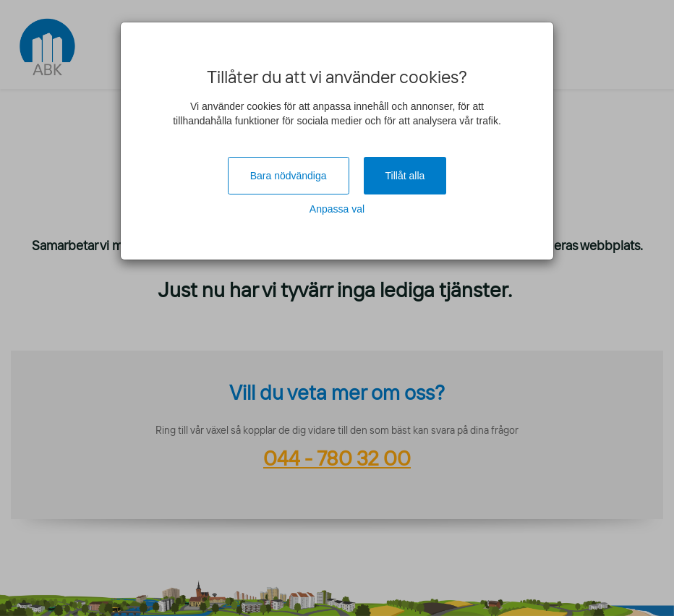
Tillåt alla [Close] (405, 176)
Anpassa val (337, 209)
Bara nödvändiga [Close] (289, 176)
